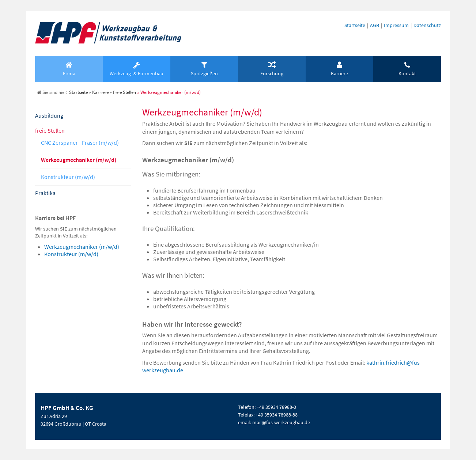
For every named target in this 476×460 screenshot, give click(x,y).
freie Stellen (50, 130)
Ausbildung (49, 115)
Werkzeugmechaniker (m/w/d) (79, 160)
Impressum (396, 25)
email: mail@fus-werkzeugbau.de (274, 422)
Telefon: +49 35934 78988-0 (267, 407)
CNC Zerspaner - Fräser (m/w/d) (80, 142)
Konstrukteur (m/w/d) (68, 177)
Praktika (45, 193)
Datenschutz (427, 25)
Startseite (355, 25)
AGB (375, 25)
